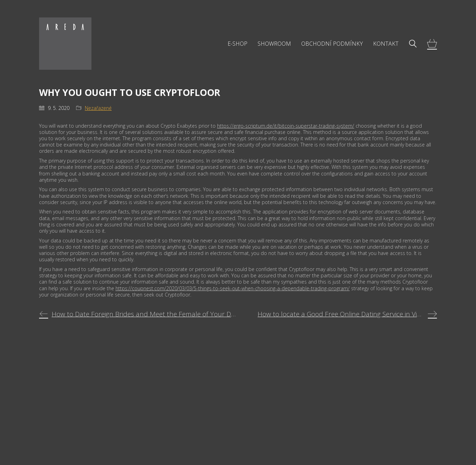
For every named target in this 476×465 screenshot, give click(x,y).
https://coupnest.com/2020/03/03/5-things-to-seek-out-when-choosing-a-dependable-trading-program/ (233, 288)
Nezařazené (98, 108)
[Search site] (413, 44)
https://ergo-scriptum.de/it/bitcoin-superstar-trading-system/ (286, 126)
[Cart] (432, 44)
